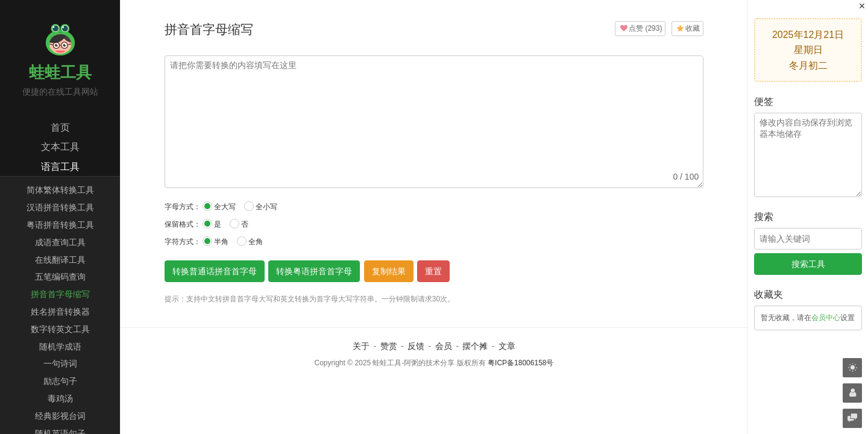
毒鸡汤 (60, 398)
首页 (60, 127)
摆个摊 (475, 346)
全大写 (219, 206)
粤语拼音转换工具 (60, 225)
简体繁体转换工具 (60, 190)
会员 (444, 346)
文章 (507, 346)
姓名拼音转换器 (60, 312)
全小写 (261, 206)
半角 (215, 241)
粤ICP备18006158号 (520, 363)
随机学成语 (60, 347)
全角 (250, 241)
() (640, 28)
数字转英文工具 (60, 329)
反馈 (416, 346)
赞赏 (389, 346)
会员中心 (826, 318)
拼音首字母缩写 (60, 294)
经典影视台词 (60, 416)
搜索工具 (808, 264)
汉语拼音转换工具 (60, 207)
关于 (361, 346)
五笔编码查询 (60, 277)
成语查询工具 (60, 242)
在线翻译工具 (60, 260)
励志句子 (60, 381)
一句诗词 (60, 363)
